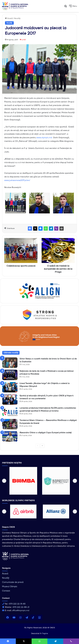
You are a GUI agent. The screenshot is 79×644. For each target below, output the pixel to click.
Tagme (45, 633)
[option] (23, 481)
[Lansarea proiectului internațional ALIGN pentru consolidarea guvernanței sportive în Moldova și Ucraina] (10, 412)
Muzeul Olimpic (10, 587)
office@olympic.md (21, 611)
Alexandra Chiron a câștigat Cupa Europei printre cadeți (46, 433)
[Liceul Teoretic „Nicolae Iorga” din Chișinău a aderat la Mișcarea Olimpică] (10, 387)
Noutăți (17, 18)
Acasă (9, 18)
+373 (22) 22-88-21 (21, 607)
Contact (6, 591)
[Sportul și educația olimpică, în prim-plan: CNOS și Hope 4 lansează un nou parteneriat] (10, 400)
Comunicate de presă (13, 582)
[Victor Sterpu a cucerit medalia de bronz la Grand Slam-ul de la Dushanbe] (10, 363)
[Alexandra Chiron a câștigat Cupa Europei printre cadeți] (10, 436)
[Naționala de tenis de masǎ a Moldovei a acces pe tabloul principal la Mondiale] (10, 375)
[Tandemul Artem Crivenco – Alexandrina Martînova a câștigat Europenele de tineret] (10, 424)
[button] (4, 481)
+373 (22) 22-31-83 (17, 604)
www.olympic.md (44, 138)
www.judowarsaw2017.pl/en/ (17, 180)
